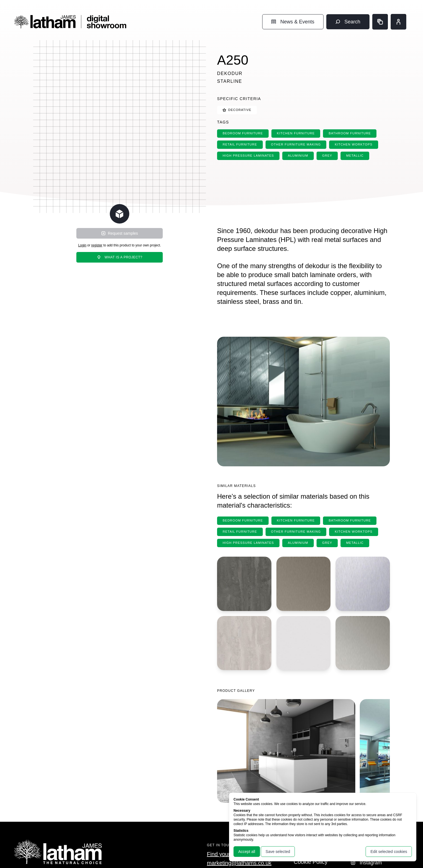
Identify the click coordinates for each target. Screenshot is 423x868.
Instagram (366, 863)
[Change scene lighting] (120, 214)
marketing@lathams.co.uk (239, 863)
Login (82, 245)
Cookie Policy (311, 862)
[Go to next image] (379, 753)
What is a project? (120, 257)
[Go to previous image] (228, 753)
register (97, 245)
